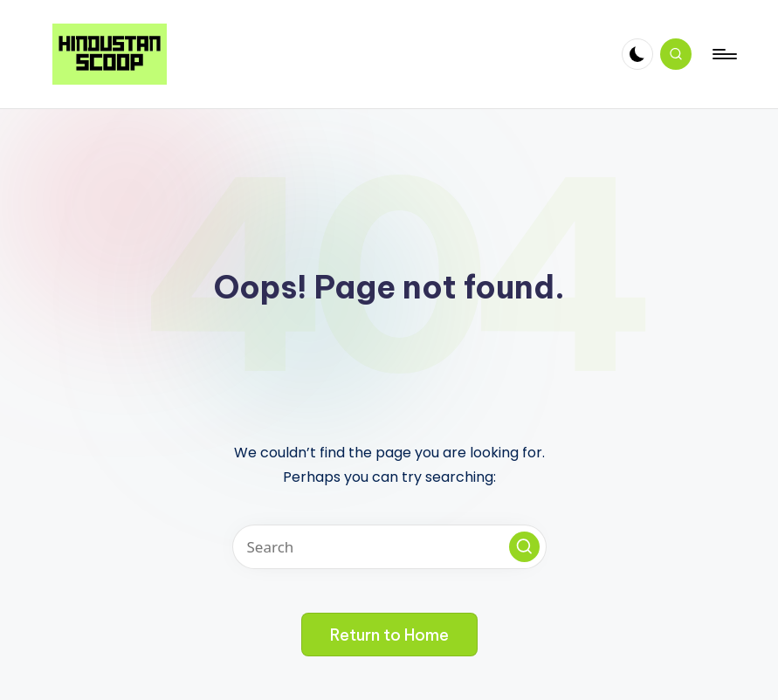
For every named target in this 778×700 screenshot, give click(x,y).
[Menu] (723, 54)
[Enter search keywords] (389, 547)
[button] (524, 547)
